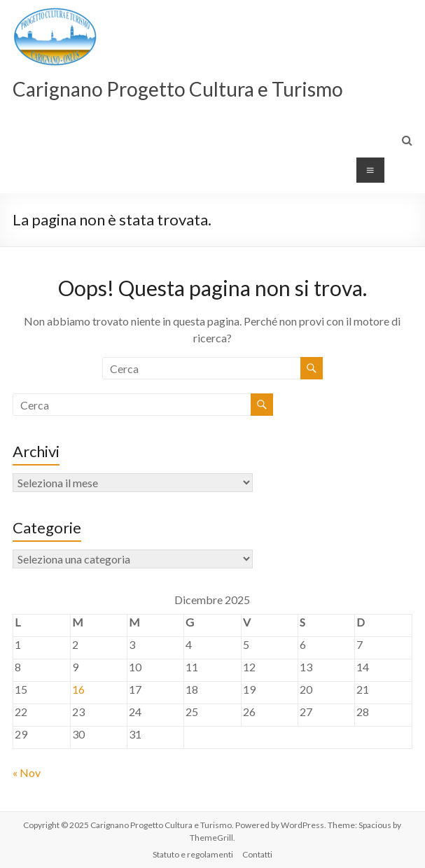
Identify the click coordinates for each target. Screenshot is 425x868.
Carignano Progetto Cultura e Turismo (178, 89)
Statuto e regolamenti (193, 854)
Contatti (257, 854)
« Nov (27, 772)
